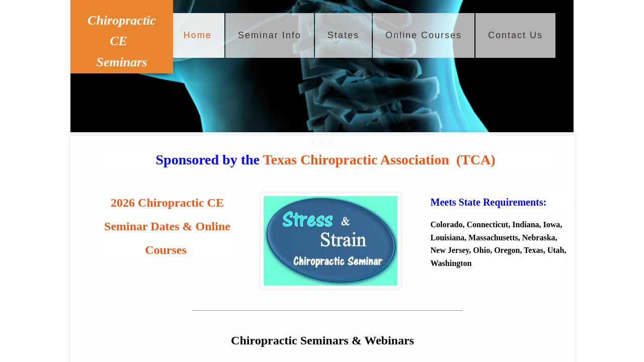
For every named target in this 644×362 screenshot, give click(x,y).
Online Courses (424, 35)
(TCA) (476, 160)
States (343, 35)
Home (198, 35)
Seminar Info (270, 35)
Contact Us (515, 35)
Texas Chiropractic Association (356, 160)
